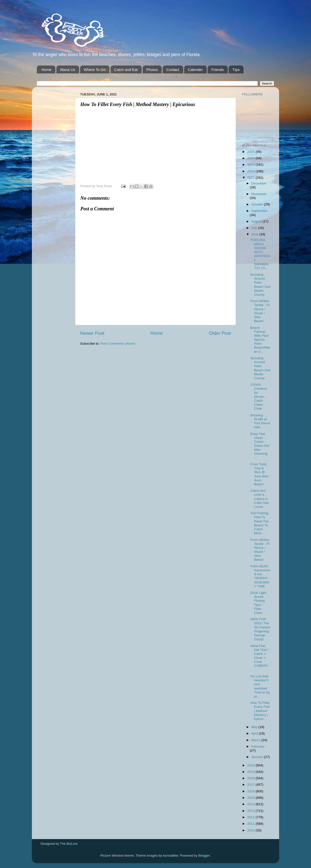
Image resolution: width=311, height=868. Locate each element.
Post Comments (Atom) (118, 344)
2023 (251, 165)
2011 (251, 824)
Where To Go (95, 70)
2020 (251, 765)
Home (46, 70)
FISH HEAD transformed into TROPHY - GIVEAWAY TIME (260, 576)
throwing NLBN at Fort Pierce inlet (260, 421)
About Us (68, 70)
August (257, 221)
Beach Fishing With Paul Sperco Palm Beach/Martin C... (260, 340)
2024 (251, 158)
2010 (251, 830)
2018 (251, 778)
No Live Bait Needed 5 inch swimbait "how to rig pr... (260, 686)
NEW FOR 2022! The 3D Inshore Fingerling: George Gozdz (260, 629)
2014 (251, 804)
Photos (152, 70)
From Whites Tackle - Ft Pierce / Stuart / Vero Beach (260, 311)
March (256, 740)
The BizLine (69, 844)
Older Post (220, 333)
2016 (251, 791)
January (258, 757)
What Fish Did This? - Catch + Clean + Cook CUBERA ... (260, 658)
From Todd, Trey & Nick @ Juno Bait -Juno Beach (260, 474)
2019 (251, 772)
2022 (251, 171)
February (258, 746)
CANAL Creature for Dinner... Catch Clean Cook (259, 397)
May (255, 727)
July (255, 228)
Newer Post (92, 333)
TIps (236, 70)
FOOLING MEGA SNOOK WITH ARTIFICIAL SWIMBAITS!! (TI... (260, 254)
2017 (251, 785)
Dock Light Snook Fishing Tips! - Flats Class (258, 603)
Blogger (204, 856)
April (255, 733)
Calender (195, 70)
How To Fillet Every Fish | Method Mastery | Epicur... (260, 711)
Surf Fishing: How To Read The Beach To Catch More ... (260, 523)
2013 (251, 811)
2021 (251, 178)
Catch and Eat (126, 70)
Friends (218, 70)
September (259, 211)
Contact (173, 70)
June (255, 234)
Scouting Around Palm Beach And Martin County (260, 285)
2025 (251, 152)
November (259, 194)
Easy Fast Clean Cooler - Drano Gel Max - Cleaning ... (260, 446)
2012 (251, 817)
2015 (251, 798)
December (259, 183)
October (258, 204)
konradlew (170, 856)
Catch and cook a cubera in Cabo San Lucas (260, 499)
